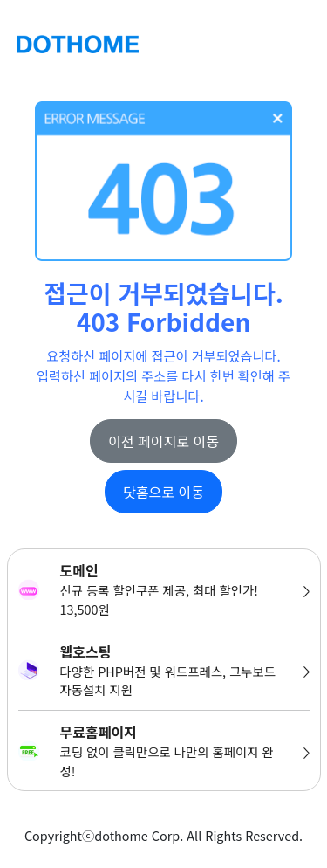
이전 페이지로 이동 (163, 441)
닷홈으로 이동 (163, 492)
